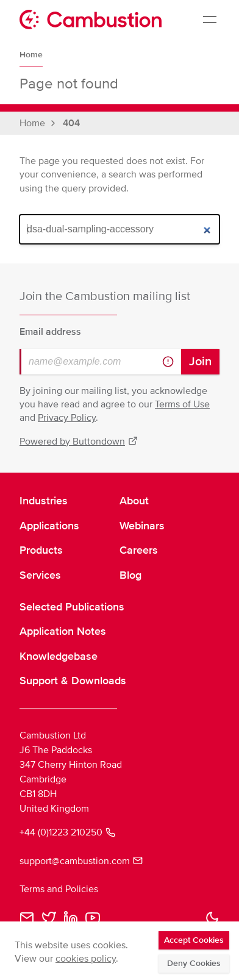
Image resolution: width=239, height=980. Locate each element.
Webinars (142, 526)
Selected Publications (72, 607)
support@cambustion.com (81, 861)
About (134, 501)
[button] (212, 918)
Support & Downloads (73, 681)
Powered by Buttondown (79, 442)
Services (40, 575)
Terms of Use (182, 404)
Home (31, 55)
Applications (49, 526)
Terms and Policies (59, 889)
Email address (50, 332)
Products (41, 550)
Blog (130, 575)
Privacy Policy (67, 418)
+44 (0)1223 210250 (67, 832)
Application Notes (63, 631)
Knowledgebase (59, 656)
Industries (44, 501)
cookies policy (86, 959)
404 (71, 123)
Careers (139, 550)
